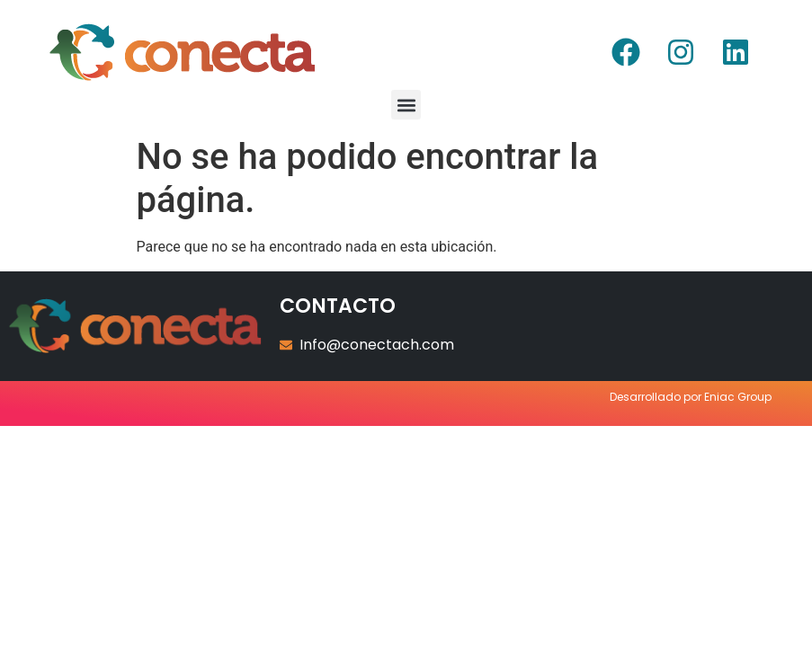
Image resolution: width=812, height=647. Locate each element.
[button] (406, 105)
